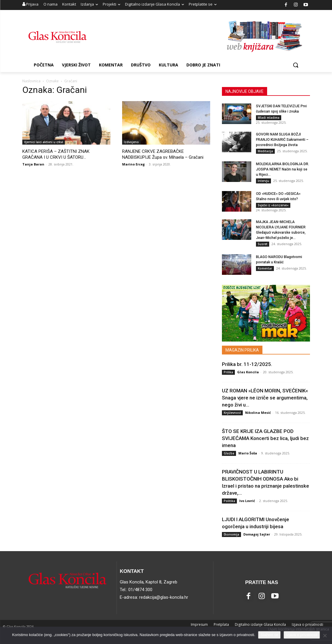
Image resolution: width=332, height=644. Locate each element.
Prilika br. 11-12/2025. (247, 364)
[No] (325, 635)
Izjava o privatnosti (302, 635)
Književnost (232, 413)
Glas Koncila (248, 372)
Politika (229, 501)
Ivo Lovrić (247, 501)
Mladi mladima (269, 118)
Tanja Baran (33, 164)
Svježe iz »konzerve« (273, 205)
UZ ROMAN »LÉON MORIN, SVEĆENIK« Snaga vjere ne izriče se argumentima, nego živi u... (265, 398)
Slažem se (269, 635)
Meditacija (265, 151)
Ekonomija (231, 534)
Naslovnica (31, 81)
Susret (263, 244)
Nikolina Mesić (258, 413)
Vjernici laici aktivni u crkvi (44, 142)
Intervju (263, 181)
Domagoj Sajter (257, 534)
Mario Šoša (248, 453)
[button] (296, 65)
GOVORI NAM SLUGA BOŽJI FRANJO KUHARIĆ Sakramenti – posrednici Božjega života (282, 140)
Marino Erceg (133, 164)
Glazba (229, 453)
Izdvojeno (131, 142)
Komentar (265, 268)
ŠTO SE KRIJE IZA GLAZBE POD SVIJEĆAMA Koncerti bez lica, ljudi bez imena (265, 438)
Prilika (228, 372)
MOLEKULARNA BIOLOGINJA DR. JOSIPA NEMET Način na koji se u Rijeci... (283, 169)
